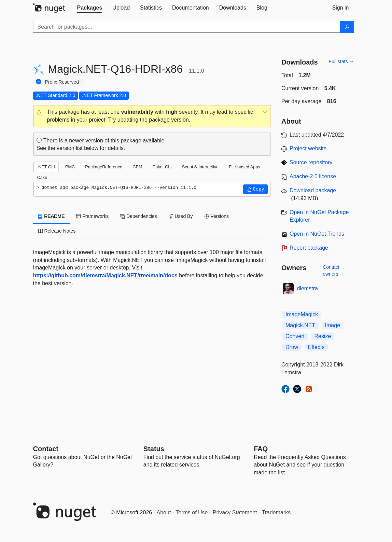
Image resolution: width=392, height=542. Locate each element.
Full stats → (341, 61)
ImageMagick (302, 314)
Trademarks (276, 512)
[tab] (90, 8)
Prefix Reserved (62, 82)
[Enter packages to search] (187, 27)
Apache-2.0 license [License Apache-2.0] (313, 176)
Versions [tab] (216, 216)
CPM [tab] (137, 167)
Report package (309, 248)
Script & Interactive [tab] (200, 167)
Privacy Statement (235, 512)
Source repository (311, 162)
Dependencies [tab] (138, 216)
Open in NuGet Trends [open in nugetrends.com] (317, 234)
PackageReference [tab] (104, 167)
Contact (46, 449)
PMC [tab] (70, 167)
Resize (323, 336)
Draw (292, 347)
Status (154, 449)
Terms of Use (192, 512)
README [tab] (52, 216)
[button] (152, 116)
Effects (316, 347)
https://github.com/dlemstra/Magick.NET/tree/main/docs (105, 275)
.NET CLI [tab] (46, 167)
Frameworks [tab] (92, 216)
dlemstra (307, 288)
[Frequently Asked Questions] (261, 449)
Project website (308, 148)
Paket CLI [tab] (162, 167)
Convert (295, 336)
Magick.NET (300, 325)
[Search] (347, 27)
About (164, 512)
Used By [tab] (181, 216)
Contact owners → (333, 270)
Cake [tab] (42, 177)
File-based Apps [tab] (244, 167)
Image (333, 325)
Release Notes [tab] (57, 231)
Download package (313, 190)
